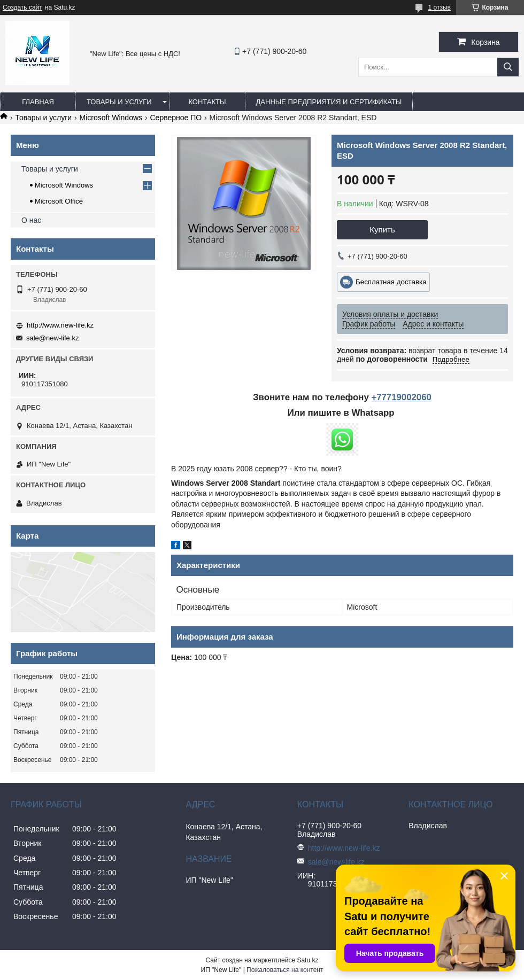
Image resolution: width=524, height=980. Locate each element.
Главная (38, 102)
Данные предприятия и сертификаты (329, 102)
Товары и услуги (119, 102)
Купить (382, 230)
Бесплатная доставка (391, 282)
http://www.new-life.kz (60, 325)
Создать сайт (22, 7)
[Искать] (508, 67)
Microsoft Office (59, 201)
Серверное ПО (176, 118)
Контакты (207, 102)
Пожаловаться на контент (285, 970)
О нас (31, 220)
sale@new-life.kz (52, 338)
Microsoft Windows (111, 118)
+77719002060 (401, 397)
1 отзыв (440, 7)
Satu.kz (307, 960)
